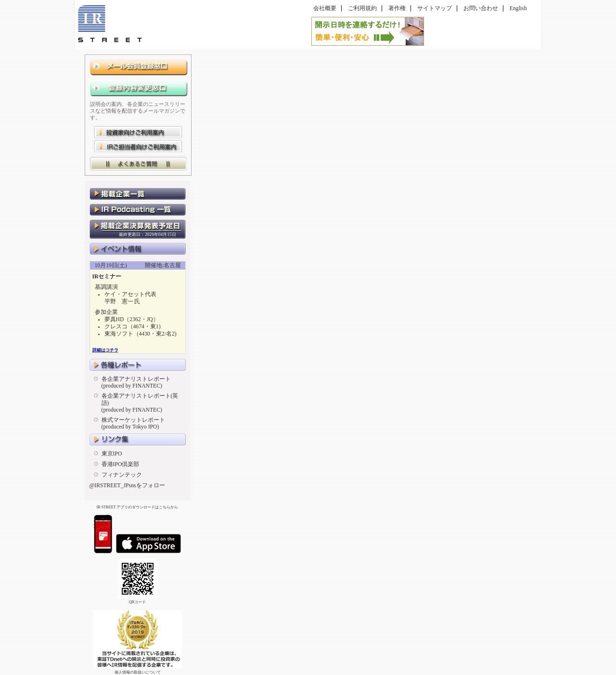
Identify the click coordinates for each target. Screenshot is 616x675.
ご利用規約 (362, 8)
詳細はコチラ (105, 350)
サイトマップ (435, 8)
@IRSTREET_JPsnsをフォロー (127, 486)
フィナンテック (122, 475)
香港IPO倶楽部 (121, 464)
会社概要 (325, 8)
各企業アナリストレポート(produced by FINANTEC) (136, 383)
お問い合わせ (481, 8)
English (518, 8)
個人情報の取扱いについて (138, 672)
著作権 (397, 8)
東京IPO (112, 454)
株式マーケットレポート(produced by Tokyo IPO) (133, 423)
